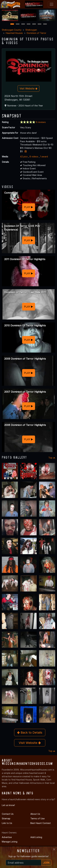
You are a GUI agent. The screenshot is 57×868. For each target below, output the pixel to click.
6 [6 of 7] (39, 24)
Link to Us (7, 823)
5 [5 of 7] (34, 24)
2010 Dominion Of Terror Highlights (25, 325)
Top (52, 458)
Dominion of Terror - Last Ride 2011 (25, 292)
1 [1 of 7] (12, 24)
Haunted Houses (14, 33)
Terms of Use (37, 818)
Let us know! (8, 805)
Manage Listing (10, 842)
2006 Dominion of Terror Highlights (25, 425)
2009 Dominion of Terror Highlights (25, 359)
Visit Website (28, 88)
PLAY (28, 207)
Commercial (11, 193)
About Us (35, 814)
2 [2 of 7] (18, 24)
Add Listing (36, 837)
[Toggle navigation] (52, 4)
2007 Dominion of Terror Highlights (25, 392)
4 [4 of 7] (29, 24)
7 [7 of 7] (45, 24)
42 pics (24, 157)
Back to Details (30, 733)
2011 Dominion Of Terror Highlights (25, 259)
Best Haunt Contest (41, 823)
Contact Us (8, 814)
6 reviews (41, 122)
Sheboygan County (12, 30)
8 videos (34, 157)
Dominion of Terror (36, 33)
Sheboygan (31, 30)
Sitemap (6, 818)
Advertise (7, 837)
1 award (44, 157)
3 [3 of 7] (23, 24)
